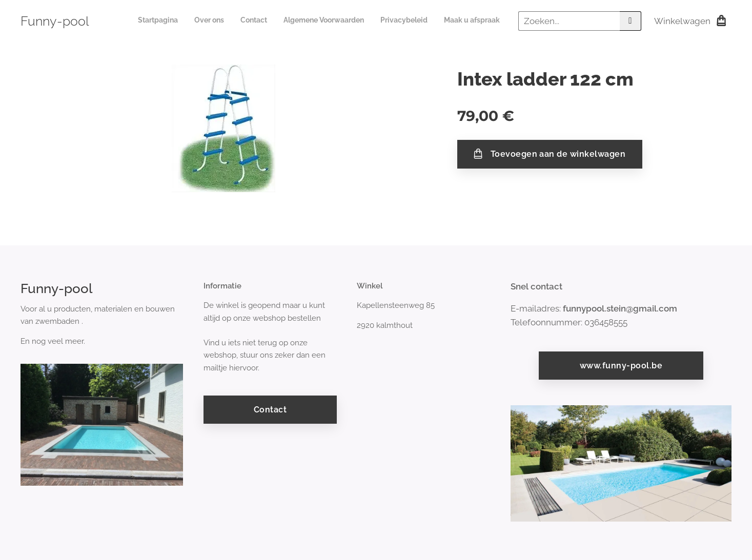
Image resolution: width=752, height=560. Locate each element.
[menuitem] (421, 21)
